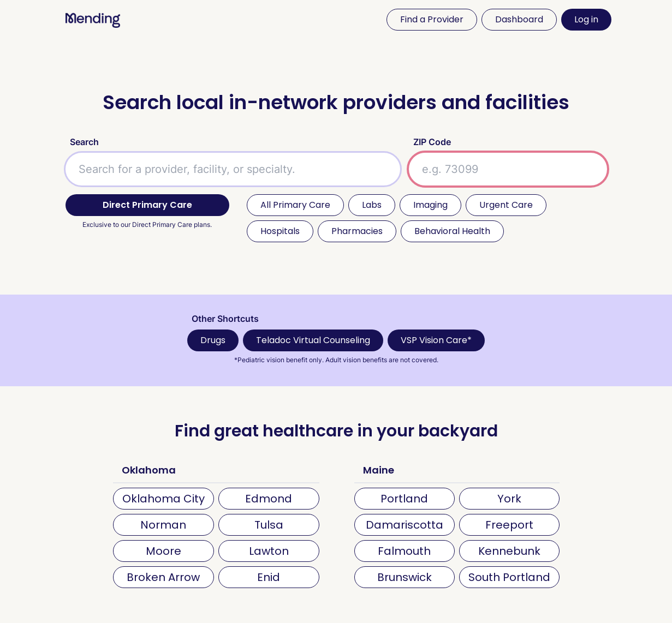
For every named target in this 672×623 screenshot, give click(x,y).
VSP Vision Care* (436, 340)
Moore (163, 551)
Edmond (269, 499)
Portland (404, 499)
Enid (269, 577)
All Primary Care (295, 205)
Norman (163, 525)
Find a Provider (432, 19)
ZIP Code (432, 142)
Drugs (213, 340)
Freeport (509, 525)
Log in (586, 19)
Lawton (269, 551)
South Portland (509, 577)
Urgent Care (506, 205)
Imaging (430, 205)
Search (84, 142)
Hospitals (280, 231)
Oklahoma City (163, 499)
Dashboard (519, 19)
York (509, 499)
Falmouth (404, 551)
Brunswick (405, 577)
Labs (372, 205)
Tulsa (269, 525)
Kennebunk (509, 551)
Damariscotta (405, 525)
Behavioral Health (452, 231)
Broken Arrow (163, 577)
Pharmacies (357, 231)
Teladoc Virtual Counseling (313, 340)
